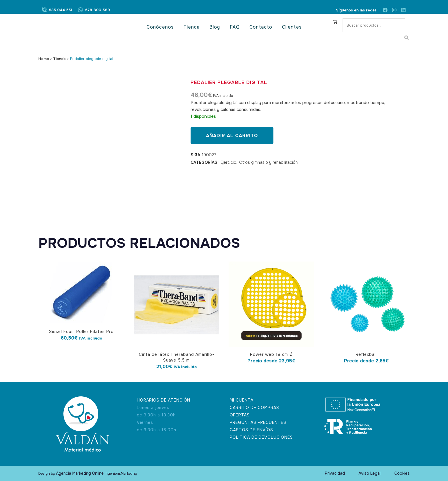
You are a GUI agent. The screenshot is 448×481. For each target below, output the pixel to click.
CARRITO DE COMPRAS (254, 408)
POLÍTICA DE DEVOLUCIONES (261, 437)
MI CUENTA (242, 400)
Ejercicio (228, 162)
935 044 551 (61, 10)
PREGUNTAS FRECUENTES (258, 422)
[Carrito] (335, 22)
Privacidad (335, 473)
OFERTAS (240, 415)
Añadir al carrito (232, 136)
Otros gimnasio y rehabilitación (268, 162)
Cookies (402, 473)
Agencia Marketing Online (80, 473)
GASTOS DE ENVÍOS (251, 430)
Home (44, 59)
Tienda (59, 59)
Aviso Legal (370, 473)
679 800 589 (98, 10)
